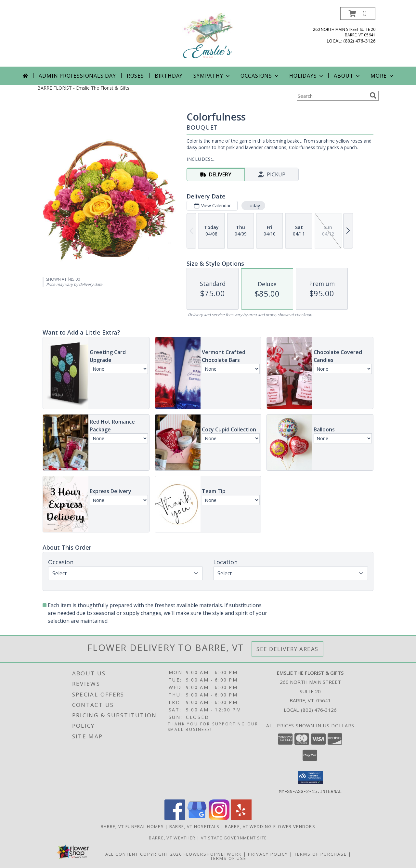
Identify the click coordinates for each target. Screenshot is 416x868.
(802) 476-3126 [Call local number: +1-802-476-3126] (359, 41)
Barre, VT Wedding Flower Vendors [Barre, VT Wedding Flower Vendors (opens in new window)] (270, 826)
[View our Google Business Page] (197, 818)
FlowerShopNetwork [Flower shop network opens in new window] (213, 854)
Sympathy (212, 76)
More (382, 76)
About (347, 76)
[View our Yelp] (241, 818)
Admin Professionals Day (77, 76)
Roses (135, 76)
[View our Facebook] (175, 818)
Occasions (260, 76)
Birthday (169, 76)
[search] (373, 96)
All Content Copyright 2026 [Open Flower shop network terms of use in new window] (144, 854)
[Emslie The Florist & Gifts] (208, 37)
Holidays (307, 76)
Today (253, 205)
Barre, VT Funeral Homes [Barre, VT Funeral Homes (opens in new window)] (132, 826)
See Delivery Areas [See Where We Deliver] (287, 649)
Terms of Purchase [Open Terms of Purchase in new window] (320, 854)
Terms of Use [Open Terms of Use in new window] (228, 858)
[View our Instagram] (219, 818)
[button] (358, 13)
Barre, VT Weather (172, 837)
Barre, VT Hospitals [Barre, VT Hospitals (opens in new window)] (195, 826)
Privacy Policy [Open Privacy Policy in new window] (268, 854)
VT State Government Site (234, 837)
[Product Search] (332, 96)
